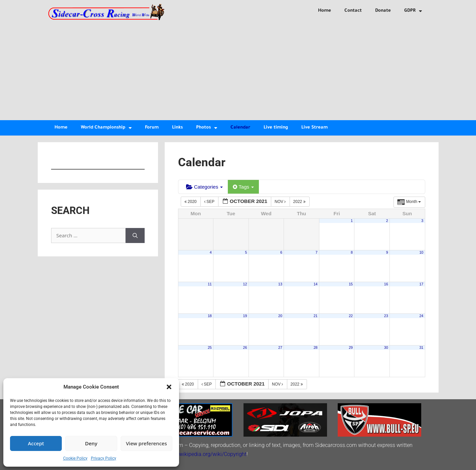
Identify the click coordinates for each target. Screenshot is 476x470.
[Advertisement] (238, 70)
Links (177, 128)
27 (280, 347)
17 (421, 284)
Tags (243, 187)
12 (245, 284)
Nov (281, 202)
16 (386, 284)
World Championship (106, 128)
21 (316, 316)
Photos (207, 128)
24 (421, 316)
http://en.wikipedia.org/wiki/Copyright (202, 454)
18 (210, 316)
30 (386, 347)
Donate (383, 11)
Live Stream (314, 128)
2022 (300, 202)
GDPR (413, 11)
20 (280, 316)
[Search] (135, 236)
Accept (36, 443)
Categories (205, 187)
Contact (353, 11)
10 (421, 252)
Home (325, 11)
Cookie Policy (75, 458)
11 (210, 284)
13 (280, 284)
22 (351, 316)
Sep (210, 202)
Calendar (240, 128)
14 (316, 284)
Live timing (276, 128)
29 (351, 347)
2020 (191, 202)
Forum (152, 128)
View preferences (146, 443)
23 (386, 316)
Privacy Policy (104, 458)
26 (245, 347)
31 (421, 347)
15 (351, 284)
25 (210, 347)
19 (245, 316)
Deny (91, 443)
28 (316, 347)
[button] (169, 387)
